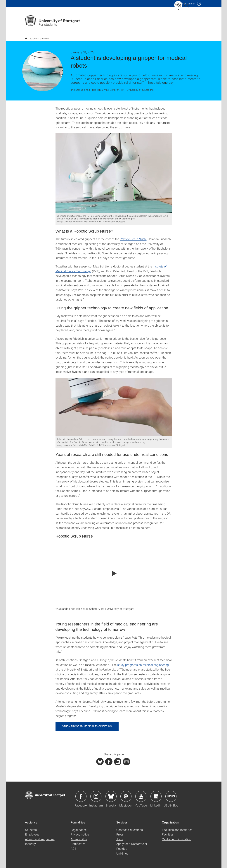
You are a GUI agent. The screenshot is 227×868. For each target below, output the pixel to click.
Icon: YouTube (141, 794)
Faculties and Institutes (177, 827)
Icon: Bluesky (111, 794)
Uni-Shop (122, 851)
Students (31, 827)
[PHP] (109, 759)
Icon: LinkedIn (156, 794)
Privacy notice (80, 832)
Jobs (120, 837)
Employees (32, 832)
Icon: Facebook (81, 794)
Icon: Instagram (96, 794)
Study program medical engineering (87, 724)
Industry (30, 841)
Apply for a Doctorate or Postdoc (132, 844)
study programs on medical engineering (143, 662)
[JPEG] (114, 171)
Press (120, 832)
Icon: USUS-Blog (171, 794)
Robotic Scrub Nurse (133, 237)
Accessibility (79, 837)
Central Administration (177, 837)
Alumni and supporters (40, 837)
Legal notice (79, 827)
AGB (73, 846)
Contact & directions (130, 827)
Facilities (168, 832)
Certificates (78, 841)
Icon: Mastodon (126, 794)
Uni (184, 4)
